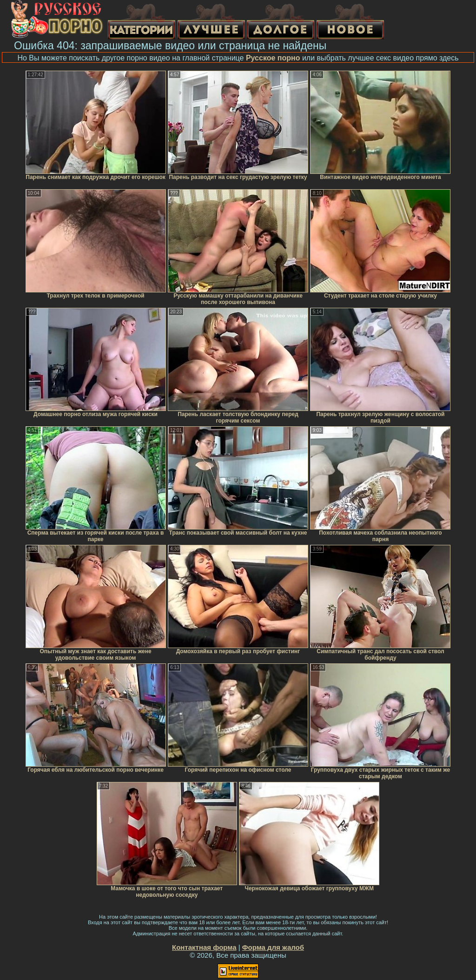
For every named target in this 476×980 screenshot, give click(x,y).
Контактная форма (204, 947)
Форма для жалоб (273, 947)
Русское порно (273, 58)
